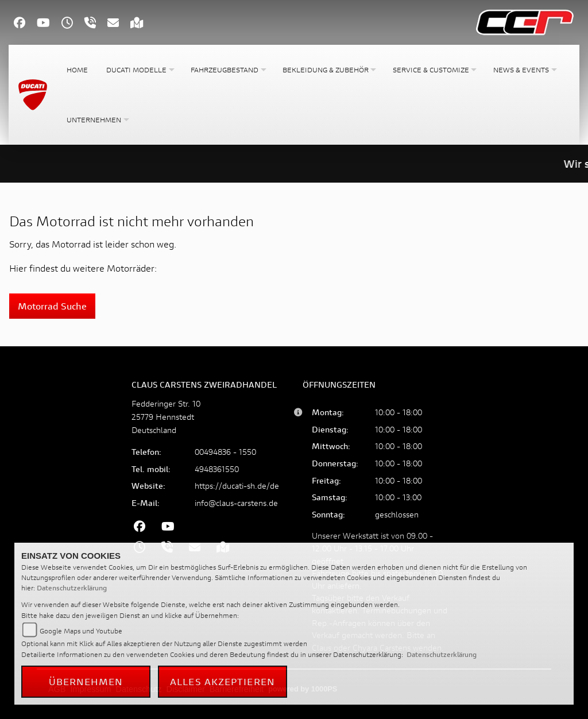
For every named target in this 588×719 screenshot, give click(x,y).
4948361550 (217, 469)
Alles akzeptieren (223, 681)
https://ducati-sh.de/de (237, 486)
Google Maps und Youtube (81, 631)
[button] (139, 70)
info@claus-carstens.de (236, 503)
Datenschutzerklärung (72, 588)
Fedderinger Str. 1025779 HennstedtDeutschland (166, 417)
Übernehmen (86, 681)
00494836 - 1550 (225, 452)
